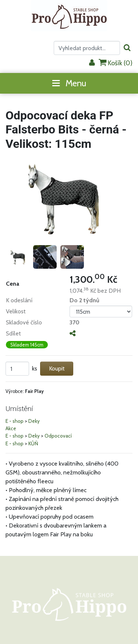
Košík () (116, 63)
